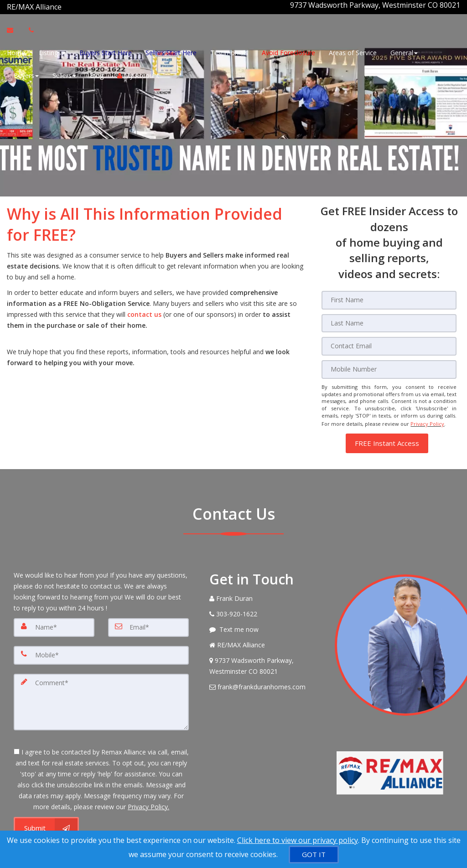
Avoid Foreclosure (288, 51)
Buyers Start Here (106, 51)
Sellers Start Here (171, 51)
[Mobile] (389, 364)
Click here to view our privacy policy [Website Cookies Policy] (298, 840)
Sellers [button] (64, 74)
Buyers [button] (26, 74)
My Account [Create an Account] (138, 74)
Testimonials (229, 51)
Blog (97, 74)
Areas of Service (353, 51)
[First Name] (389, 296)
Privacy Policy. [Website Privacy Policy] (148, 796)
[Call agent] (62, 5)
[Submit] (46, 818)
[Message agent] (265, 622)
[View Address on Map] (265, 658)
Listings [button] (52, 51)
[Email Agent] (14, 29)
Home (16, 51)
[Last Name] (389, 319)
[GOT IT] (314, 855)
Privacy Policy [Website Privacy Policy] (427, 417)
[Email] (389, 341)
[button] (387, 435)
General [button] (404, 51)
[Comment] (101, 692)
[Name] (54, 620)
